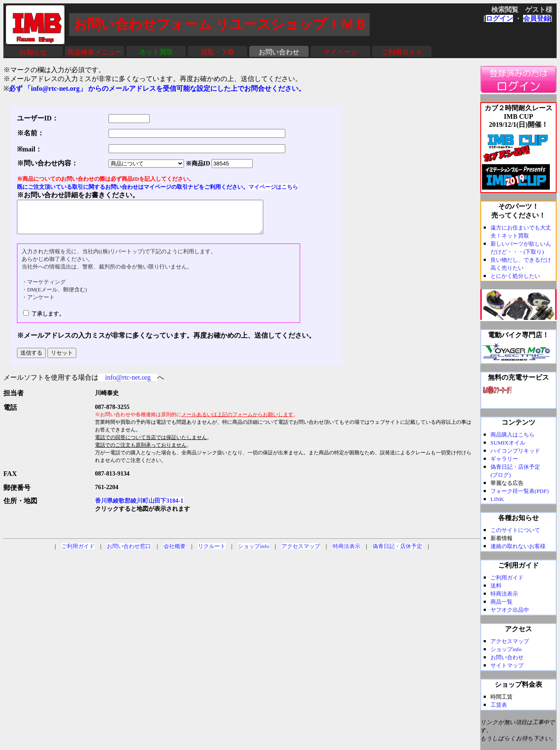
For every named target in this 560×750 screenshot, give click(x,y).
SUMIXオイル (508, 443)
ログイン (499, 18)
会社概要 (175, 553)
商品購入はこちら (513, 435)
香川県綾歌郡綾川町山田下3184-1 (139, 507)
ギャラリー (504, 459)
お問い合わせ (279, 52)
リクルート (212, 553)
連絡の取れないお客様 (518, 546)
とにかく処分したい (515, 276)
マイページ (340, 52)
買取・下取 (217, 52)
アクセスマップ (301, 553)
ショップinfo (253, 553)
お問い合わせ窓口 (129, 553)
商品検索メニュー (95, 52)
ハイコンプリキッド (515, 451)
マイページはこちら (273, 187)
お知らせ (33, 52)
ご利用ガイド (402, 52)
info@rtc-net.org (128, 384)
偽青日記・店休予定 (397, 553)
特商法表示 (347, 553)
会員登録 (537, 18)
